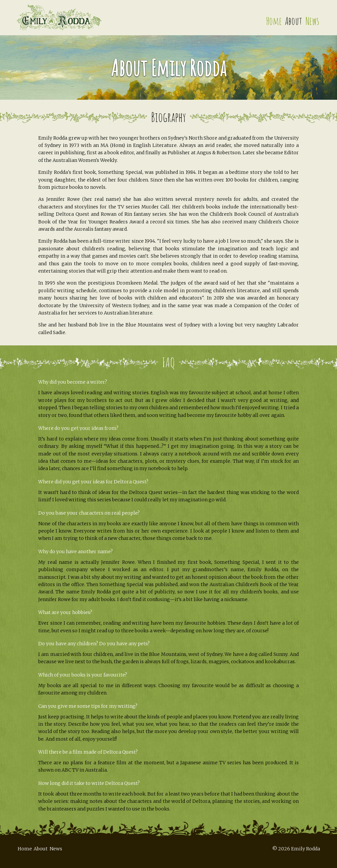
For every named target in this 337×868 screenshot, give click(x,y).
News (312, 21)
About (293, 21)
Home (274, 21)
